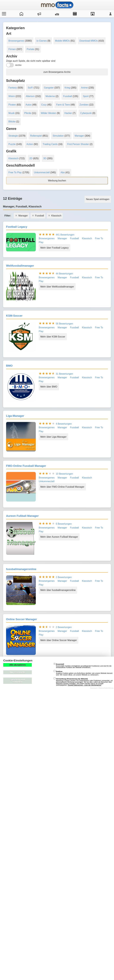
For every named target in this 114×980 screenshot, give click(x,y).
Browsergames (16, 41)
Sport (86, 96)
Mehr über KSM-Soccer (53, 337)
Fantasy (13, 88)
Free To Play (15, 172)
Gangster (49, 88)
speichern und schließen (18, 681)
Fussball (68, 96)
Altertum (30, 96)
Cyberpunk (86, 113)
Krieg (67, 88)
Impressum (94, 688)
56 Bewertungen (64, 324)
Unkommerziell (42, 172)
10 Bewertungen (64, 474)
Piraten (12, 105)
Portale (31, 49)
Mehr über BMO (49, 387)
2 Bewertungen (64, 577)
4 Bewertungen (64, 424)
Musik (12, 113)
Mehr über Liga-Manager (53, 437)
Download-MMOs (89, 41)
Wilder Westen (49, 113)
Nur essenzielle (18, 672)
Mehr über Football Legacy (54, 248)
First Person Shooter (78, 144)
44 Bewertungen (64, 274)
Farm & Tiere (63, 105)
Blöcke (12, 122)
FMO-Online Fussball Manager (26, 466)
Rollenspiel (36, 136)
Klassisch (14, 158)
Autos (29, 105)
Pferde (28, 113)
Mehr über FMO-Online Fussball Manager (62, 487)
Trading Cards (50, 144)
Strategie (13, 136)
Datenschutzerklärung (106, 688)
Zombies (84, 105)
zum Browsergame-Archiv (57, 72)
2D (31, 158)
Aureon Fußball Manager (22, 516)
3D (45, 158)
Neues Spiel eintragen (98, 199)
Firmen (12, 49)
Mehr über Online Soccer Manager (59, 640)
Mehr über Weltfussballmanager (57, 287)
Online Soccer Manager (22, 619)
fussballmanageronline (21, 569)
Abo (63, 172)
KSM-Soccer (14, 316)
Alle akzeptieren (18, 665)
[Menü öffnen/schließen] (4, 14)
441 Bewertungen (65, 235)
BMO (9, 366)
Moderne (50, 96)
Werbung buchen (57, 181)
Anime (84, 88)
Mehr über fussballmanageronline (58, 590)
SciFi (30, 88)
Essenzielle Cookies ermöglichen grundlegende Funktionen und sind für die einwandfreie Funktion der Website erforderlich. (83, 666)
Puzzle (12, 144)
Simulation (58, 136)
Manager (79, 136)
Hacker (68, 113)
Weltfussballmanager (20, 266)
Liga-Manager (15, 416)
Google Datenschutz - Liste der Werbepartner (85, 685)
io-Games (42, 41)
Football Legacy (17, 227)
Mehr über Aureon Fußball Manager (59, 537)
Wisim (12, 96)
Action (30, 144)
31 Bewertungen (64, 374)
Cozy (44, 105)
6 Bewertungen (64, 524)
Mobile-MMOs (62, 41)
